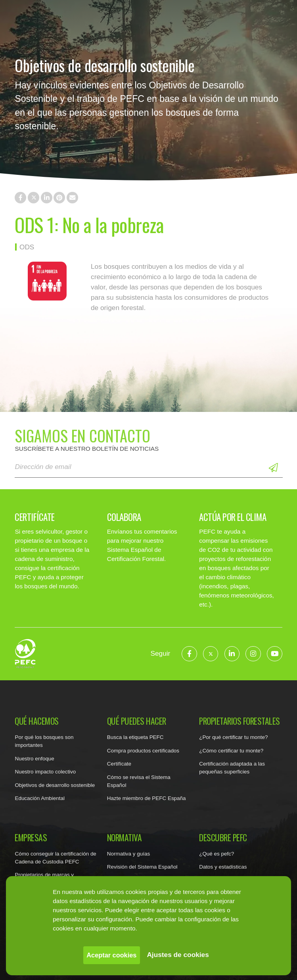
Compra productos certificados (143, 751)
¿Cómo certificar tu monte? (231, 751)
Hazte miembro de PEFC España (147, 798)
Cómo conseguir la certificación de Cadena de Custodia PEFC (55, 858)
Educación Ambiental (40, 798)
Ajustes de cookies (178, 955)
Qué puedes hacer (137, 721)
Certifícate (119, 764)
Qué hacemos (37, 721)
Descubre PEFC (223, 838)
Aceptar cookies (111, 955)
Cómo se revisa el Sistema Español (139, 781)
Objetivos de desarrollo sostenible (55, 785)
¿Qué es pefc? (217, 854)
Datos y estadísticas (223, 867)
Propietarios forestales (240, 721)
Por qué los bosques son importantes (44, 741)
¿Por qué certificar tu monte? (233, 737)
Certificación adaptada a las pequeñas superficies (232, 768)
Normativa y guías (128, 854)
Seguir (160, 653)
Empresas (31, 838)
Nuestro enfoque (34, 759)
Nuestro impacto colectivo (45, 772)
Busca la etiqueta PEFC (135, 737)
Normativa (125, 838)
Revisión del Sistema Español (142, 867)
